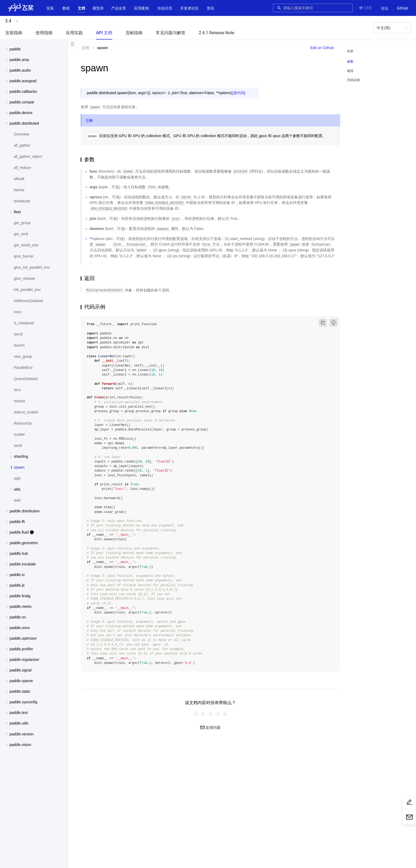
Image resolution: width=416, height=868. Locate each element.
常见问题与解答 (171, 33)
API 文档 (104, 33)
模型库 (98, 8)
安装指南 (14, 33)
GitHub (403, 8)
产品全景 (119, 8)
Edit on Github (322, 48)
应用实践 (74, 33)
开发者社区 (189, 8)
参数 (350, 62)
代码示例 (353, 80)
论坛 (385, 8)
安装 (50, 8)
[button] (81, 8)
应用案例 (141, 8)
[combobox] (316, 8)
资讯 (210, 8)
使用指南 (44, 33)
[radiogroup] (210, 714)
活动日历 (165, 8)
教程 (66, 8)
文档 (81, 8)
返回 (350, 71)
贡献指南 (134, 33)
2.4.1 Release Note (216, 33)
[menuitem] (385, 8)
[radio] (196, 714)
